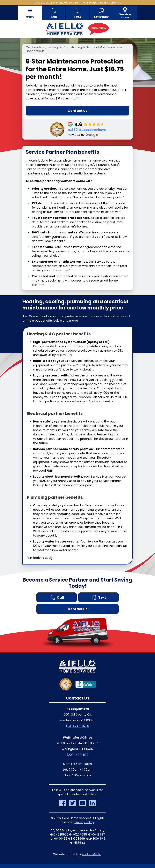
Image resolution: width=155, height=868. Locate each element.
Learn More (115, 3)
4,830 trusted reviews (87, 130)
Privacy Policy (84, 822)
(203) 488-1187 (78, 755)
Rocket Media (91, 854)
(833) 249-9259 (77, 726)
